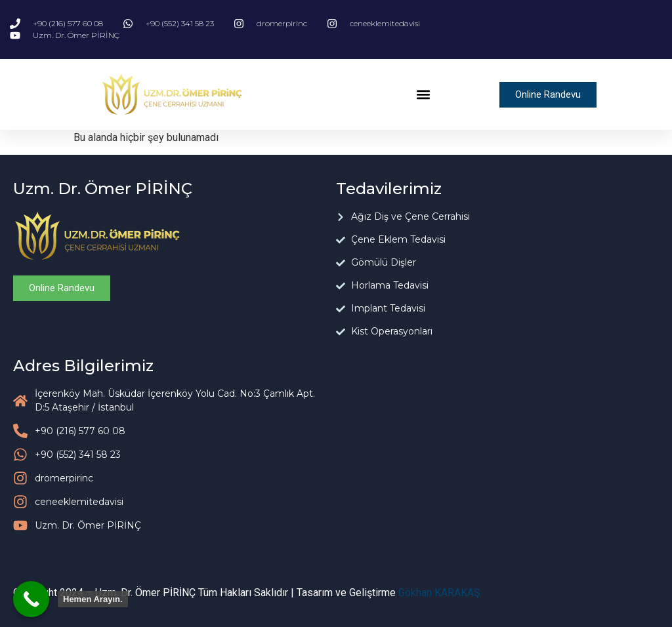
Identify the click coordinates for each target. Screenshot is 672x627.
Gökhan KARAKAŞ (439, 593)
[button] (423, 95)
